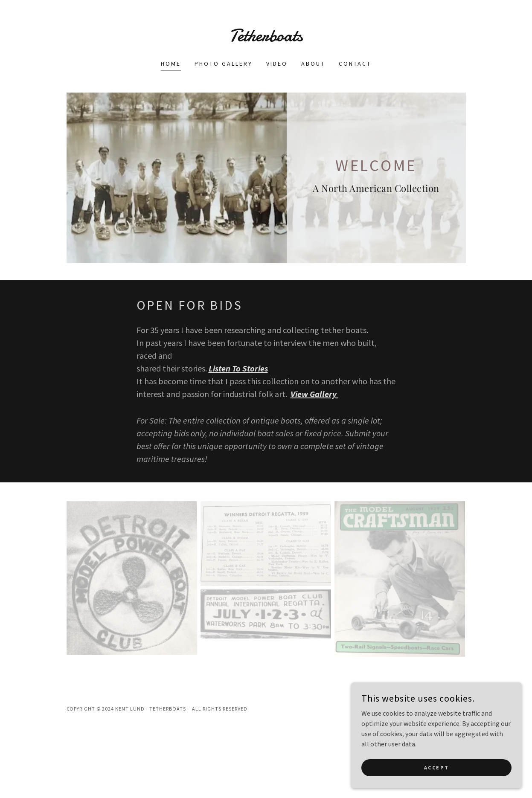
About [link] (313, 64)
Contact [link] (355, 64)
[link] (266, 39)
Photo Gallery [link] (224, 64)
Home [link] (171, 64)
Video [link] (277, 64)
